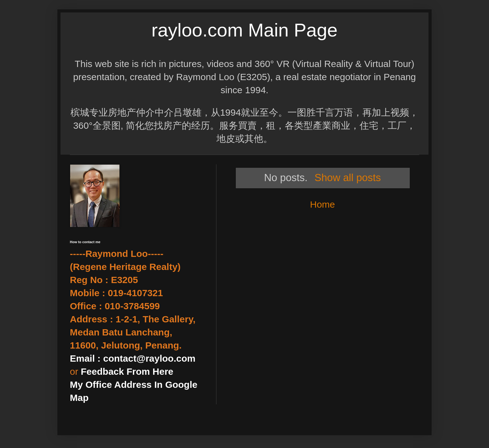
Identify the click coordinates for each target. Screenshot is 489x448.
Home (322, 204)
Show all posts (348, 178)
